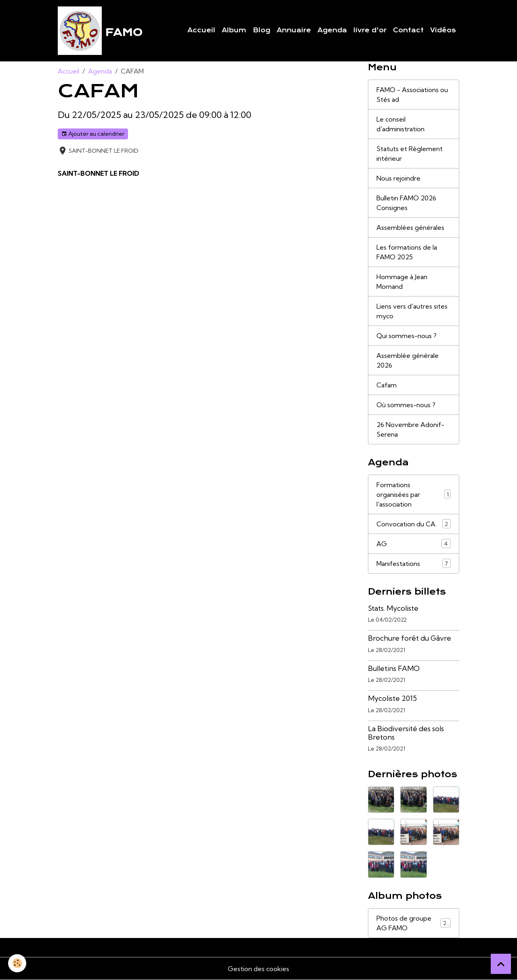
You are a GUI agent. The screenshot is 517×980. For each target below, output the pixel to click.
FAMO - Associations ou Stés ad (412, 95)
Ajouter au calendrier (93, 134)
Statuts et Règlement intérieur (410, 154)
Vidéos (443, 30)
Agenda (332, 30)
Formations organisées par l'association (414, 494)
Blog (262, 30)
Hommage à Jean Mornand (402, 282)
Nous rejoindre (398, 178)
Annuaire (294, 30)
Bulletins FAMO (394, 668)
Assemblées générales (410, 227)
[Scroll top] (501, 964)
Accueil (201, 30)
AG (414, 544)
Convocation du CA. (414, 524)
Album (234, 30)
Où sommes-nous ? (406, 405)
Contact (408, 30)
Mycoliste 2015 (392, 698)
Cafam (387, 385)
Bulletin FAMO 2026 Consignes (406, 203)
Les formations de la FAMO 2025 (407, 252)
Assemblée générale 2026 (408, 360)
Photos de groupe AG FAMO (414, 923)
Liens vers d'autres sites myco (412, 311)
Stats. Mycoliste (393, 608)
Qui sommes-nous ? (407, 336)
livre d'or (370, 30)
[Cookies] (17, 963)
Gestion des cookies (258, 969)
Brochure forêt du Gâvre (410, 638)
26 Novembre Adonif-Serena (410, 429)
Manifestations (414, 563)
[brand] (100, 31)
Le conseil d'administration (400, 124)
